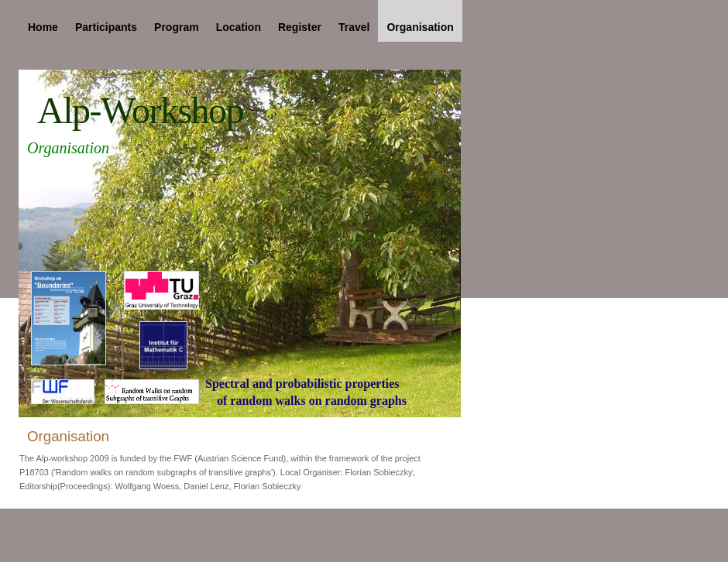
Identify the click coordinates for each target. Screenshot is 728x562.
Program (177, 27)
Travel (354, 27)
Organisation (420, 27)
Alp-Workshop (140, 110)
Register (300, 27)
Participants (106, 27)
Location (239, 27)
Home (43, 27)
